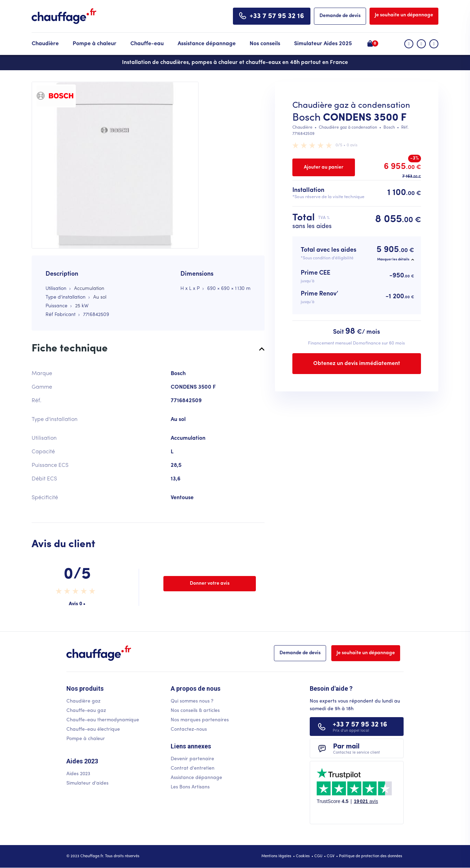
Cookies (303, 856)
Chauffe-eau (147, 44)
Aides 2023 (78, 774)
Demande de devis (340, 16)
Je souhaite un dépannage (404, 15)
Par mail (356, 749)
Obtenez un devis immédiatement (357, 364)
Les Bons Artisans (190, 787)
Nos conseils (265, 44)
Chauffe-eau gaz (86, 711)
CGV (331, 856)
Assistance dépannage (207, 44)
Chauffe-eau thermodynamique (103, 720)
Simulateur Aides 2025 (323, 44)
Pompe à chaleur (95, 44)
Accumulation (89, 289)
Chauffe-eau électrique (93, 729)
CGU (318, 856)
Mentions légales (276, 856)
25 (78, 306)
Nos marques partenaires (200, 720)
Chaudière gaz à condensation (348, 128)
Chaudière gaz (83, 701)
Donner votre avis (210, 583)
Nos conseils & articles (195, 711)
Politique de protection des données (371, 856)
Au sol (100, 297)
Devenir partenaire (192, 759)
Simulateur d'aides (87, 783)
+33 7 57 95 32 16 (277, 16)
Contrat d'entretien (193, 768)
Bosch (306, 118)
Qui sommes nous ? (192, 701)
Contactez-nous (189, 729)
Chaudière (45, 44)
